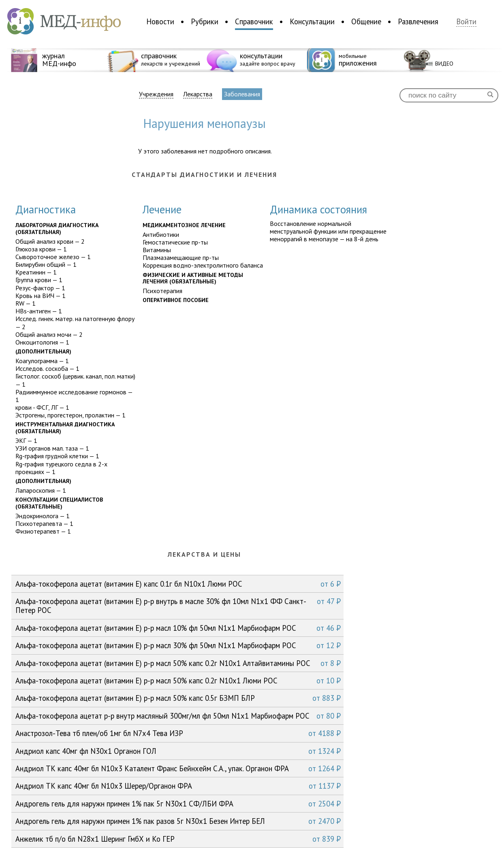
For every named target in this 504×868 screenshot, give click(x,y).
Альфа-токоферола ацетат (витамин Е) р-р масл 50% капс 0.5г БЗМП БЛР (178, 698)
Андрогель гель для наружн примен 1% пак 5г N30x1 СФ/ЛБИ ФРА (178, 804)
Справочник (254, 21)
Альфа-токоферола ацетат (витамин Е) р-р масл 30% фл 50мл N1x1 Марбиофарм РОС (178, 645)
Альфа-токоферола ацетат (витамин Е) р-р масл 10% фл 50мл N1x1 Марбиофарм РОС (178, 628)
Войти (466, 22)
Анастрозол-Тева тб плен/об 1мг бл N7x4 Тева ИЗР (178, 733)
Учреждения (156, 94)
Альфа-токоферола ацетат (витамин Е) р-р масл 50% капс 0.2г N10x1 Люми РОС (178, 681)
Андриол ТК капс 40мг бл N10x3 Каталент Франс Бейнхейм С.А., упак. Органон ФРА (178, 768)
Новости (160, 21)
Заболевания (242, 94)
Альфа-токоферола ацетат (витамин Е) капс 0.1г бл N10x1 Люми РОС (178, 584)
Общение (366, 21)
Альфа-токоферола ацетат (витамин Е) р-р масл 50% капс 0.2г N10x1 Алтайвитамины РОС (178, 663)
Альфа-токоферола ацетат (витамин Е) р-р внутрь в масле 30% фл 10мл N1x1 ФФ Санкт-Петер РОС (178, 605)
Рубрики (205, 21)
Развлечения (418, 21)
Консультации (312, 21)
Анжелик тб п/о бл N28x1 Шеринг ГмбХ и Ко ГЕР (178, 839)
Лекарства (198, 94)
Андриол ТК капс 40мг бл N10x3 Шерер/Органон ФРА (178, 786)
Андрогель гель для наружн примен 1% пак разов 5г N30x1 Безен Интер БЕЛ (178, 821)
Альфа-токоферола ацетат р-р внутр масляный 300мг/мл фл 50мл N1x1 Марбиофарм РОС (178, 716)
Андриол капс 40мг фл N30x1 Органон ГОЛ (178, 751)
